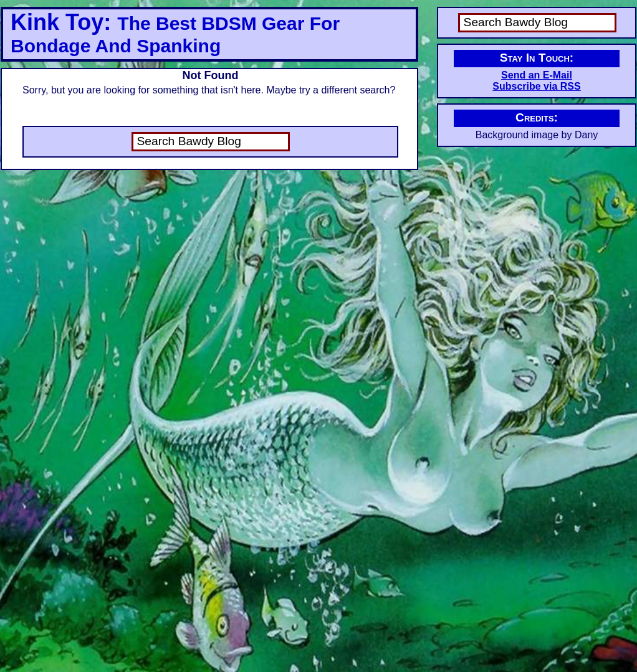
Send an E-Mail (537, 75)
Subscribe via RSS (536, 86)
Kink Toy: (175, 33)
